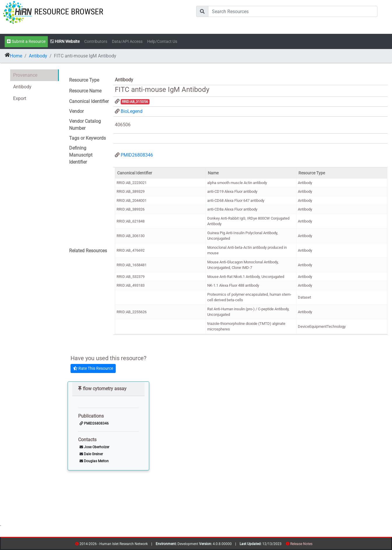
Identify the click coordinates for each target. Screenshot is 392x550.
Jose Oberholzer (94, 447)
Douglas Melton (94, 461)
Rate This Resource (93, 368)
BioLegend (132, 111)
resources (314, 545)
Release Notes (301, 544)
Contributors (96, 42)
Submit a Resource (26, 42)
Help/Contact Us (162, 42)
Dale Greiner (91, 454)
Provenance (25, 75)
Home (16, 56)
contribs (316, 545)
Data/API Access (127, 42)
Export (20, 98)
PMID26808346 (137, 155)
